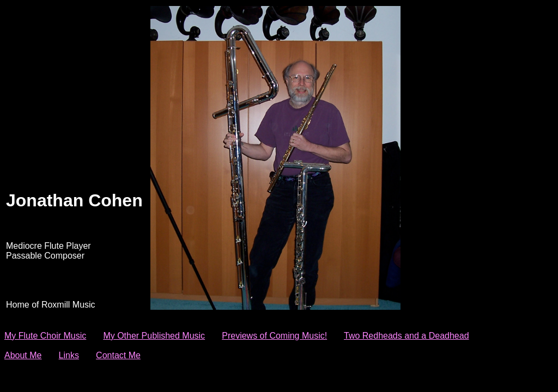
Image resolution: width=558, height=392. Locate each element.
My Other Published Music (154, 336)
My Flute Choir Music (45, 336)
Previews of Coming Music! (274, 336)
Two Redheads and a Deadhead (407, 336)
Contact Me (118, 355)
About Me (23, 355)
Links (69, 355)
